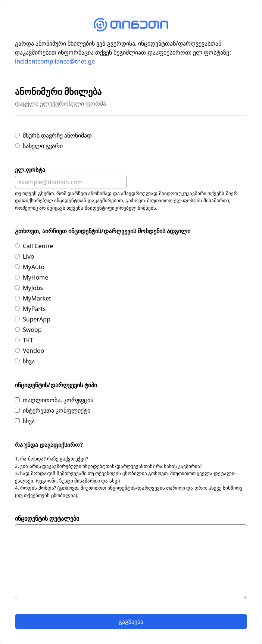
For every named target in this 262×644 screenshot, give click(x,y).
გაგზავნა (131, 622)
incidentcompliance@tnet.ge (55, 61)
